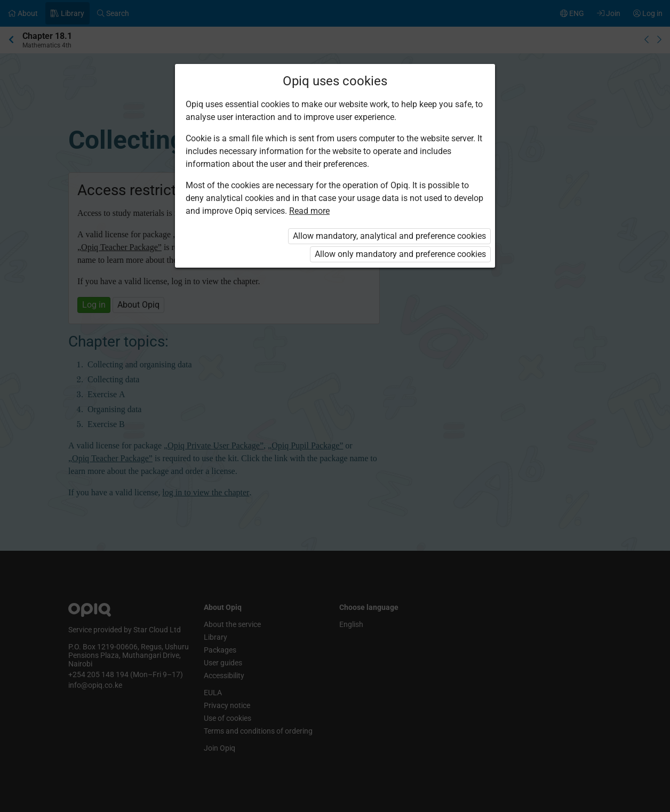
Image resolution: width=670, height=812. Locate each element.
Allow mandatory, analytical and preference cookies (389, 236)
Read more (309, 211)
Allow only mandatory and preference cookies (400, 254)
